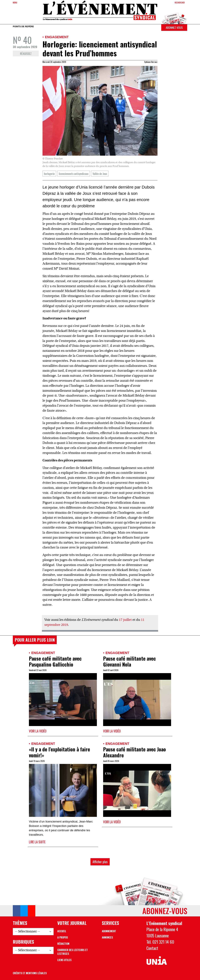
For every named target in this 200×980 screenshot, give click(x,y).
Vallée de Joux (100, 174)
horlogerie (49, 174)
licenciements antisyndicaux (74, 174)
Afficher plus (100, 862)
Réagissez (26, 53)
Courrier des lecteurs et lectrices (73, 952)
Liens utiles (64, 960)
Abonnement (109, 931)
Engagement (57, 37)
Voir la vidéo (38, 731)
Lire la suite (37, 842)
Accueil (62, 931)
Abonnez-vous (174, 27)
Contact (152, 948)
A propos (63, 937)
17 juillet (125, 620)
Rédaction (63, 944)
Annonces (107, 937)
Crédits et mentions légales (30, 973)
